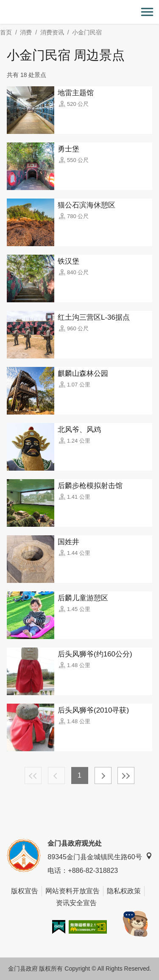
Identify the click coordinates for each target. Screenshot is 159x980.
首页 (6, 32)
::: (3, 5)
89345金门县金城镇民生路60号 (100, 856)
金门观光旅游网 (80, 12)
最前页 (33, 775)
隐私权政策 (124, 891)
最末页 (126, 775)
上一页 (56, 775)
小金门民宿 (87, 32)
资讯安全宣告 (76, 903)
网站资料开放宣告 (73, 891)
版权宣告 (25, 891)
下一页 (103, 775)
